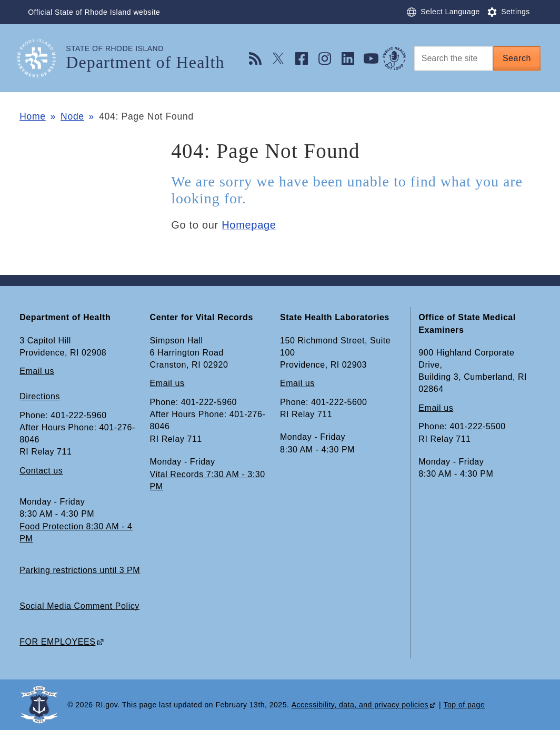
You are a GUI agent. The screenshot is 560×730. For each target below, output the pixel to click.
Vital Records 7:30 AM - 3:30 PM (208, 480)
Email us (37, 371)
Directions (40, 396)
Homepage (249, 225)
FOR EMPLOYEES (57, 642)
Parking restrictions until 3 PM (80, 570)
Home (32, 116)
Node (72, 116)
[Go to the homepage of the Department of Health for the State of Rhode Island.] (43, 58)
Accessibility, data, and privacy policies (360, 705)
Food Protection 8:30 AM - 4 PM (76, 532)
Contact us (41, 471)
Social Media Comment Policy (79, 606)
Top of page (464, 705)
